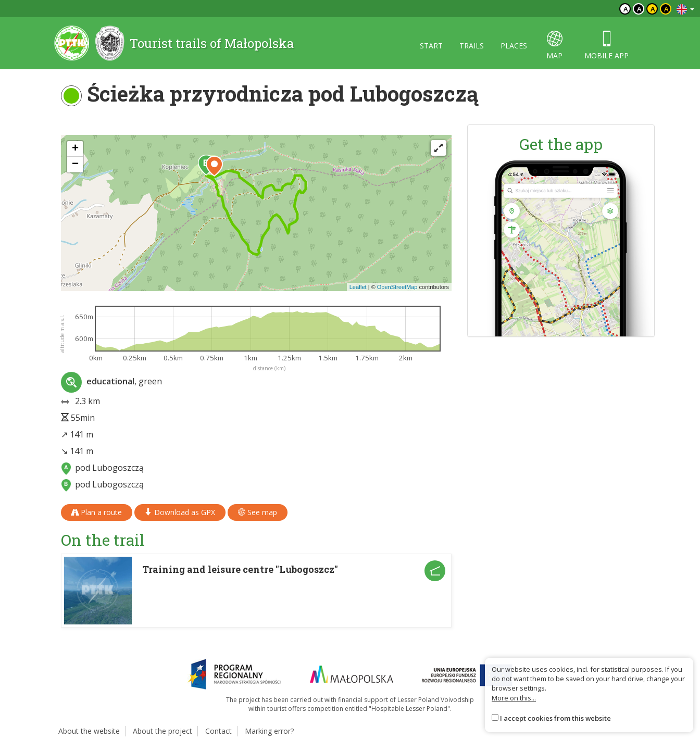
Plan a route (97, 512)
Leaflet (358, 287)
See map (258, 512)
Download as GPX (180, 512)
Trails (472, 46)
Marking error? (269, 731)
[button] (214, 166)
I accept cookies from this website (555, 718)
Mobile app (607, 46)
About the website (89, 731)
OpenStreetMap (397, 287)
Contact (218, 731)
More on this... (514, 698)
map (554, 46)
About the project (162, 731)
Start (431, 46)
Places (514, 46)
